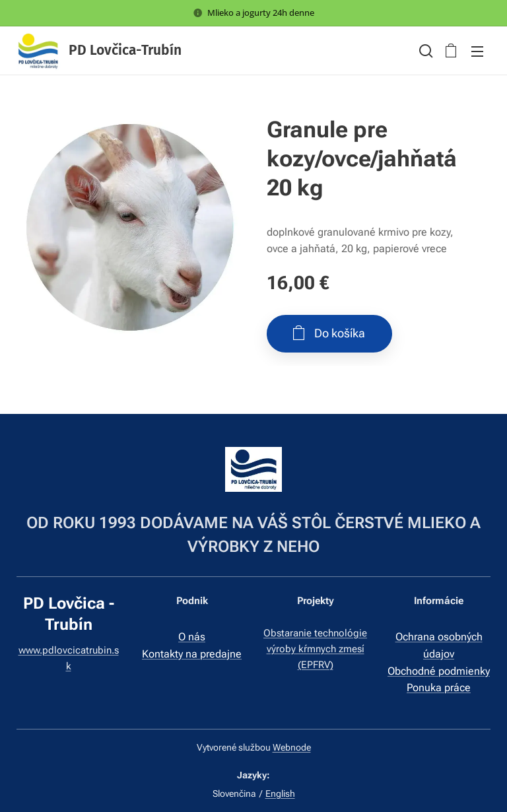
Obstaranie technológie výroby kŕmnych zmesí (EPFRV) (315, 649)
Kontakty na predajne (192, 653)
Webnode (292, 747)
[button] (424, 51)
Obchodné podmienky (439, 670)
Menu (477, 51)
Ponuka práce (439, 687)
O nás (192, 637)
